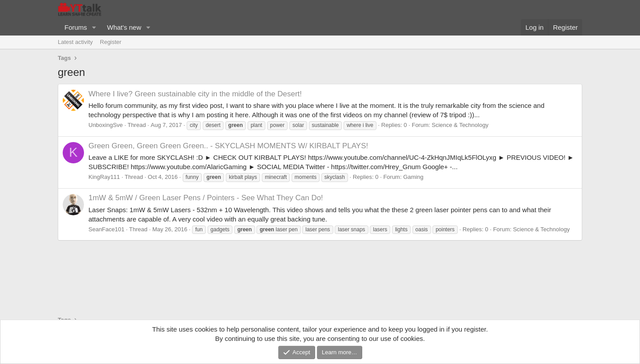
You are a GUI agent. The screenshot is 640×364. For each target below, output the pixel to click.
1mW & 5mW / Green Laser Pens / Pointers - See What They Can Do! (206, 198)
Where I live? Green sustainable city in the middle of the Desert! (195, 94)
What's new (124, 27)
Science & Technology (460, 125)
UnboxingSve (106, 125)
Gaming (413, 177)
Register (111, 42)
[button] (94, 27)
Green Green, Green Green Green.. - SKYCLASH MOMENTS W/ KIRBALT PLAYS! (228, 146)
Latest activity (75, 42)
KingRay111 (104, 177)
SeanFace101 (106, 229)
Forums (76, 27)
